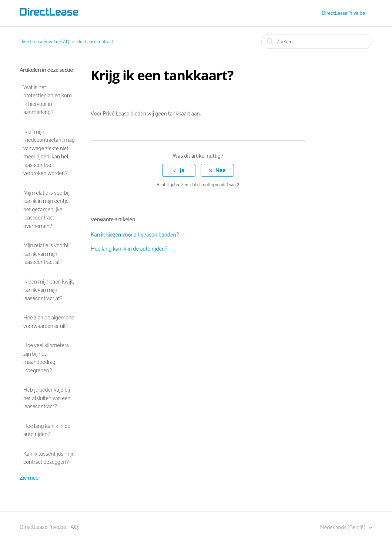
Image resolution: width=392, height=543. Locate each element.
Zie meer (30, 478)
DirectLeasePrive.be (343, 13)
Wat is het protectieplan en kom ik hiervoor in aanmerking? (48, 100)
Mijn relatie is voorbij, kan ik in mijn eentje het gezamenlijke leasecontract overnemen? (47, 209)
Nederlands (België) (343, 527)
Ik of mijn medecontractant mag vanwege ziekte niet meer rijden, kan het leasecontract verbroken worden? (49, 152)
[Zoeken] (317, 41)
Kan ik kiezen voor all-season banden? (135, 234)
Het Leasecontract (95, 42)
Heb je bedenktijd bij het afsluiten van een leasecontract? (47, 398)
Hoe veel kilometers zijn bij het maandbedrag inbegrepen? (46, 358)
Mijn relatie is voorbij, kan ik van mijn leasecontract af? (47, 254)
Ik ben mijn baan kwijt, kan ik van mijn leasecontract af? (49, 290)
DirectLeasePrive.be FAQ (44, 42)
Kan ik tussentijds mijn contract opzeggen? (49, 458)
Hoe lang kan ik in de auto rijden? (47, 430)
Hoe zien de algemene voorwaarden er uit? (49, 322)
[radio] (179, 170)
